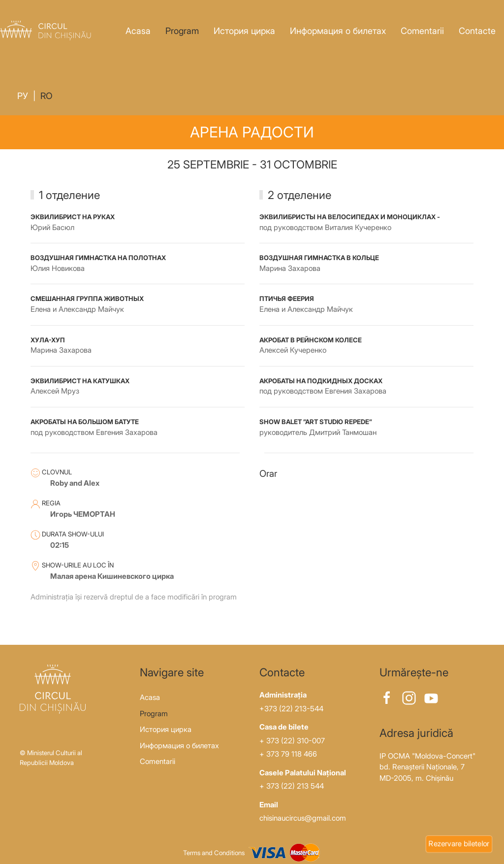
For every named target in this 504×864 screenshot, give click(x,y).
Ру (23, 96)
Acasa (138, 31)
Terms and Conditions (214, 853)
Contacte (477, 31)
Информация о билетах (338, 31)
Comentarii (422, 31)
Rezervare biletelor (459, 844)
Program (182, 31)
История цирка (244, 31)
